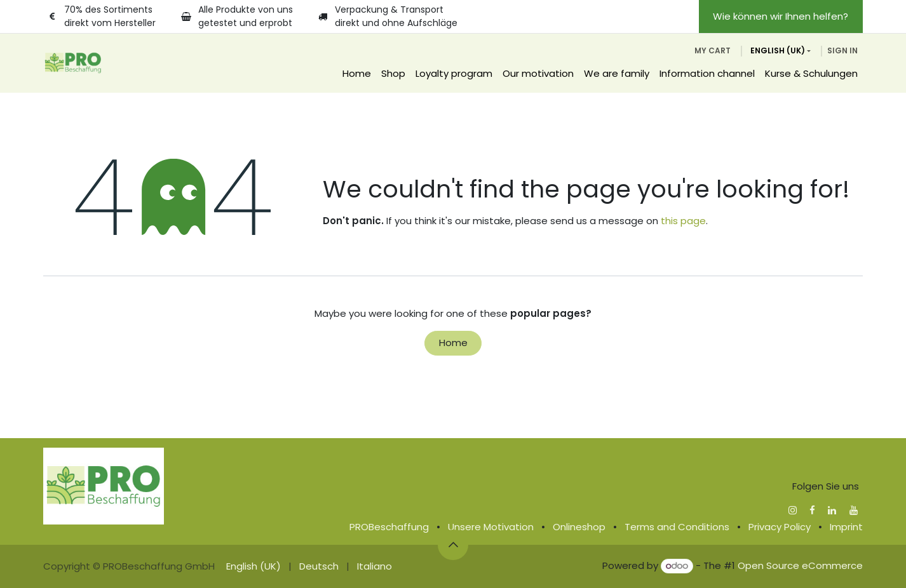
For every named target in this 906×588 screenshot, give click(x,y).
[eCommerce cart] (713, 51)
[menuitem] (357, 74)
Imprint (846, 527)
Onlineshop (579, 527)
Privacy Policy (780, 527)
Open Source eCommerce (800, 565)
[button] (453, 545)
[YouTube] (854, 510)
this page (683, 221)
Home (453, 343)
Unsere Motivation (491, 527)
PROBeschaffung (389, 527)
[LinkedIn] (832, 510)
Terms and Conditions (677, 527)
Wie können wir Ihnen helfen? (781, 16)
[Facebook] (812, 510)
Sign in (842, 50)
